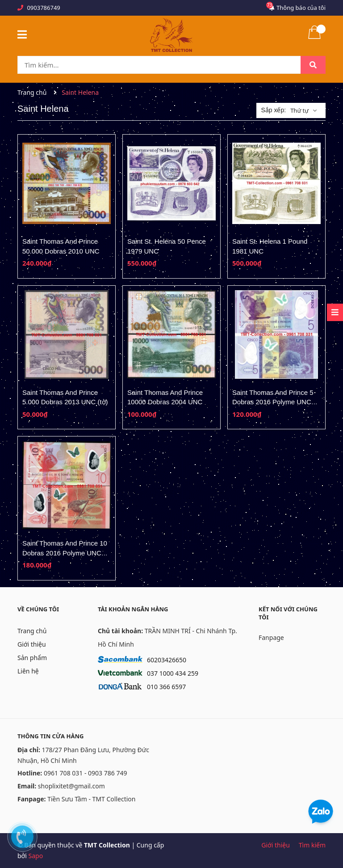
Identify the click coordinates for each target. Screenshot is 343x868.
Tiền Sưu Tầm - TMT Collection (91, 799)
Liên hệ (28, 671)
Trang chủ (32, 631)
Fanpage (271, 637)
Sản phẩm (32, 658)
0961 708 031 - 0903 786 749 (86, 773)
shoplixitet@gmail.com (71, 786)
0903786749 (43, 8)
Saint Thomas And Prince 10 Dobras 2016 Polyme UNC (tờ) (65, 553)
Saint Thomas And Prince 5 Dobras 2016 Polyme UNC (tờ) (273, 402)
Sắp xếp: (273, 110)
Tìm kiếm (312, 845)
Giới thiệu (32, 644)
